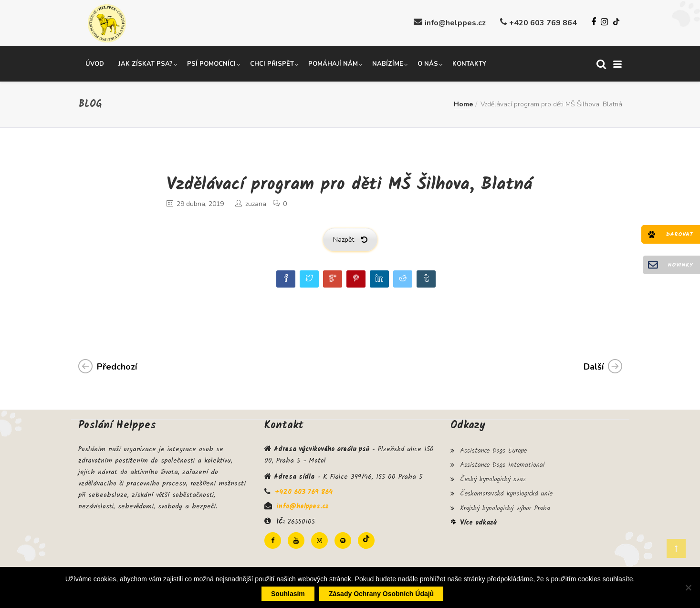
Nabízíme (388, 63)
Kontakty (469, 63)
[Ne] (688, 587)
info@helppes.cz (455, 23)
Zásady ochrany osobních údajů (381, 594)
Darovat (679, 234)
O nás (428, 63)
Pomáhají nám (333, 63)
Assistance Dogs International (502, 464)
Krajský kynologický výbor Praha (505, 505)
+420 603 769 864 (543, 23)
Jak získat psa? (146, 63)
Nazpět (350, 239)
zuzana (256, 203)
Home (463, 104)
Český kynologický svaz (493, 477)
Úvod (95, 63)
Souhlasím (288, 594)
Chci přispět (272, 63)
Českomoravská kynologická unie (506, 491)
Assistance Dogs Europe (493, 450)
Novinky (680, 265)
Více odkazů (478, 519)
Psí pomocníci (211, 63)
